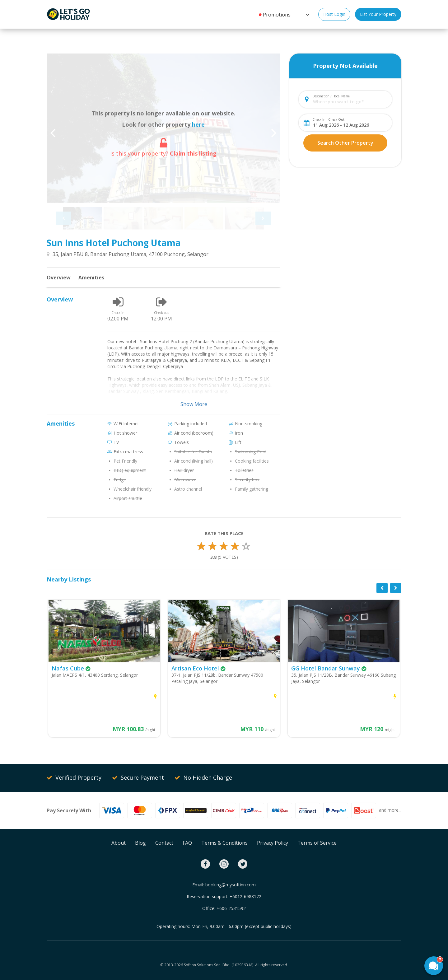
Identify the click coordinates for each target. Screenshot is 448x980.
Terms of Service (317, 843)
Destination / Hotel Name (331, 96)
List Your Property (378, 14)
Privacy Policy (273, 843)
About (119, 843)
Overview (59, 278)
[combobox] (350, 102)
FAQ (187, 843)
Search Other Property (345, 143)
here (198, 124)
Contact (164, 843)
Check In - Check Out (328, 119)
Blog (140, 843)
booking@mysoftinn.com (231, 885)
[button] (307, 14)
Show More (194, 404)
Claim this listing (193, 153)
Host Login (334, 14)
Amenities (91, 278)
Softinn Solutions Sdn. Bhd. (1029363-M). (219, 965)
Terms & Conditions (224, 843)
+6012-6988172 (245, 896)
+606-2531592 (231, 908)
